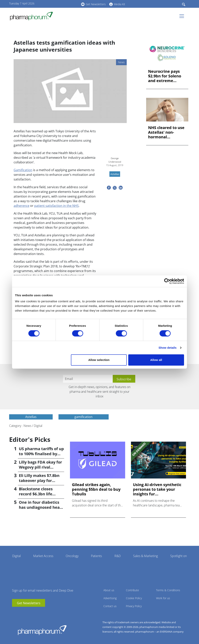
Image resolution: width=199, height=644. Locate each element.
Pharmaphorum (42, 630)
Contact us (110, 606)
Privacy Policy (134, 606)
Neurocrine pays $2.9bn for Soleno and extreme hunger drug (165, 76)
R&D (118, 556)
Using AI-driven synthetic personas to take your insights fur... (157, 489)
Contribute (132, 590)
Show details (168, 348)
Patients (96, 556)
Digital (17, 556)
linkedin (62, 4)
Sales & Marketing (145, 556)
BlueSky (67, 4)
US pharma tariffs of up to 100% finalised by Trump (41, 454)
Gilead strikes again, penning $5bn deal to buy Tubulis (96, 489)
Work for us (163, 598)
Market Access (43, 556)
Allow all (156, 360)
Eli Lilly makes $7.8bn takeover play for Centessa (39, 481)
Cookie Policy (134, 598)
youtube (56, 4)
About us (109, 590)
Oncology (72, 556)
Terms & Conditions (168, 590)
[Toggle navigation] (183, 16)
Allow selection (99, 360)
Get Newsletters (96, 4)
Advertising (110, 598)
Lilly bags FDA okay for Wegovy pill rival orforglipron (40, 467)
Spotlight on (178, 556)
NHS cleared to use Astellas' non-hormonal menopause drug (166, 132)
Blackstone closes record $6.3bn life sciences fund (36, 494)
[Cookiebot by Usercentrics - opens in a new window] (167, 281)
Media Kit (120, 4)
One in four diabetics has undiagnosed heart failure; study (41, 507)
